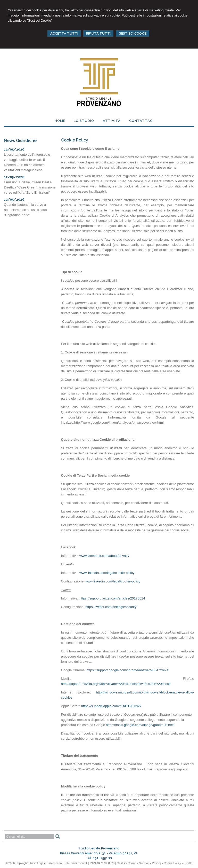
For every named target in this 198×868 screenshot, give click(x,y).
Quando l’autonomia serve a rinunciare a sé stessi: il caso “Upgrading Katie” (25, 210)
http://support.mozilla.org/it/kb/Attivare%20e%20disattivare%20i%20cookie (116, 684)
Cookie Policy (172, 863)
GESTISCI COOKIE (133, 33)
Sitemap (144, 863)
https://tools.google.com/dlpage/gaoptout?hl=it (140, 725)
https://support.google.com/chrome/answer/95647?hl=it (127, 670)
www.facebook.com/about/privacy (104, 556)
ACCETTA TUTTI (64, 33)
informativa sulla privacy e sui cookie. (93, 15)
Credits (188, 863)
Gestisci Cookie (127, 863)
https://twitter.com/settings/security (111, 607)
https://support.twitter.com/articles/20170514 (112, 598)
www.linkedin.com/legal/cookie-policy (107, 573)
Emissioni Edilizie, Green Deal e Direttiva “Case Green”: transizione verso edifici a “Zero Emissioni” (30, 187)
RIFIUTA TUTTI (98, 33)
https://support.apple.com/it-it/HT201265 (111, 706)
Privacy (156, 863)
